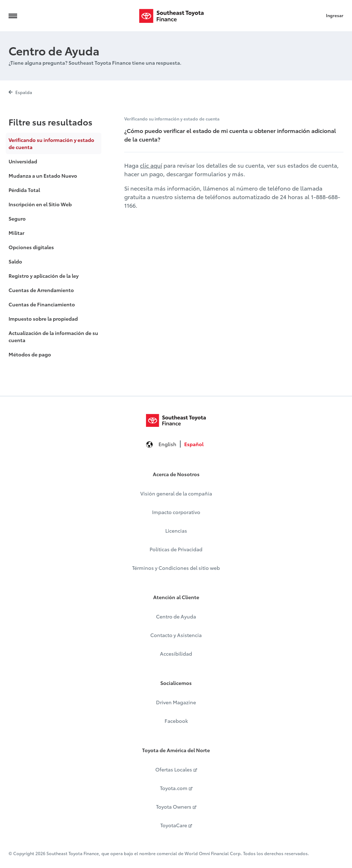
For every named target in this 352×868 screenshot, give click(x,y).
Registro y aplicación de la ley (44, 276)
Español (194, 444)
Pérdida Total (24, 190)
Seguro (17, 218)
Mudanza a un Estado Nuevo (43, 176)
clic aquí (151, 165)
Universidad (23, 161)
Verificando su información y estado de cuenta (51, 143)
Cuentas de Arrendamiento (41, 290)
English (167, 444)
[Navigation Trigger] (13, 16)
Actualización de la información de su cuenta (53, 336)
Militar (16, 233)
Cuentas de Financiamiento (42, 304)
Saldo (15, 261)
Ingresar (335, 15)
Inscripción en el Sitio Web (40, 204)
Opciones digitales (31, 247)
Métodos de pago (30, 354)
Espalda (20, 92)
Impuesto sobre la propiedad (43, 319)
